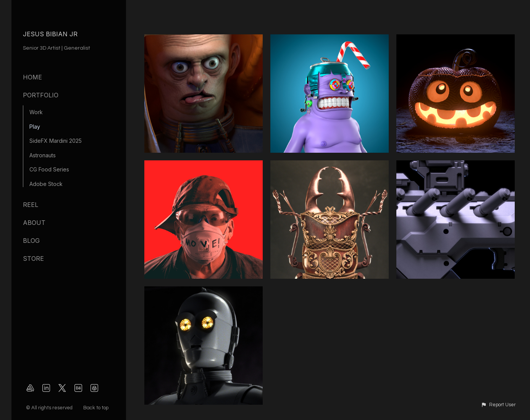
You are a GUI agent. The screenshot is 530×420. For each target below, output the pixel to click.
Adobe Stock (46, 184)
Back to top (96, 408)
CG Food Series (49, 169)
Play (35, 127)
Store (33, 258)
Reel (31, 205)
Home (32, 77)
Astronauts (43, 155)
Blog (31, 241)
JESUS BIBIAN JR (50, 34)
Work (36, 112)
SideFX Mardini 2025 (56, 141)
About (34, 223)
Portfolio (41, 95)
